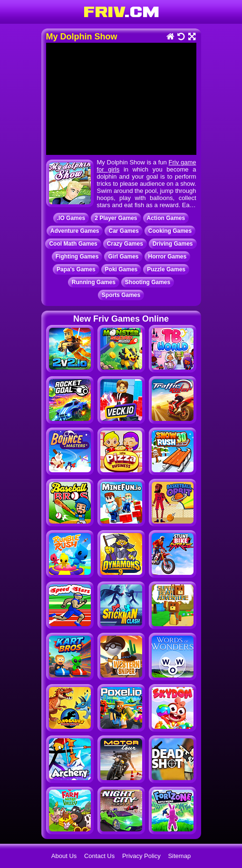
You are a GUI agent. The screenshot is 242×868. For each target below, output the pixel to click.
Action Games (166, 218)
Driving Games (173, 244)
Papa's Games (76, 269)
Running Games (94, 282)
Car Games (123, 231)
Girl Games (123, 257)
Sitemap (179, 856)
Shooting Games (148, 282)
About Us (64, 856)
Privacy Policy (141, 856)
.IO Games (71, 218)
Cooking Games (170, 231)
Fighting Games (77, 257)
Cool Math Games (73, 244)
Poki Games (121, 269)
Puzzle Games (166, 269)
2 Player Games (116, 218)
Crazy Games (125, 244)
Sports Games (121, 295)
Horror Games (168, 257)
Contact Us (99, 856)
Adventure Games (75, 231)
